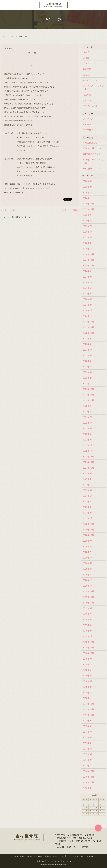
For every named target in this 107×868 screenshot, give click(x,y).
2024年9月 (88, 271)
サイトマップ (89, 100)
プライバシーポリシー (93, 106)
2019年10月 (88, 603)
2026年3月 (88, 187)
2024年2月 (88, 310)
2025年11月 (88, 209)
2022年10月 (88, 400)
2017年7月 (88, 732)
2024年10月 (88, 265)
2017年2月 (88, 760)
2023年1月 (88, 384)
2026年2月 (88, 192)
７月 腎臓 (70, 210)
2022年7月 (88, 417)
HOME (86, 52)
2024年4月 (88, 299)
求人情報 (87, 95)
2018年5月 (88, 676)
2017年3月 (88, 754)
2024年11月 (88, 260)
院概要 (86, 58)
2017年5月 (88, 743)
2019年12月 (88, 591)
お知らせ (87, 124)
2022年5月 (88, 428)
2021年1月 (88, 518)
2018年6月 (88, 670)
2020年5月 (88, 563)
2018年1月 (88, 698)
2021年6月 (88, 490)
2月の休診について (92, 169)
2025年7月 (88, 226)
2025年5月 (88, 232)
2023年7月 (88, 350)
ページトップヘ (98, 828)
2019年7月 (88, 614)
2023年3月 (88, 372)
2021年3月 (88, 507)
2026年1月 (88, 198)
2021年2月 (88, 513)
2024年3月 (88, 305)
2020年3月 (88, 575)
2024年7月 (88, 282)
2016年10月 (88, 782)
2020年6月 (88, 558)
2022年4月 (88, 434)
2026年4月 (88, 181)
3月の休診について (92, 154)
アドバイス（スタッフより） (93, 87)
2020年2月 (88, 580)
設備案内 (87, 75)
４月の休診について (92, 143)
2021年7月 (88, 485)
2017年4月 (88, 749)
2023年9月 (88, 338)
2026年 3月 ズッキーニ (93, 161)
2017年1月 (88, 766)
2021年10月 (88, 468)
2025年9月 (88, 215)
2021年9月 (88, 473)
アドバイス (13, 36)
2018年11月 (88, 648)
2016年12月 (88, 771)
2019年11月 (88, 597)
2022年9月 (88, 406)
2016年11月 (88, 777)
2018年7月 (88, 664)
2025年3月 (88, 243)
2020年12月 (88, 524)
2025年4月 (88, 237)
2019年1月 (88, 636)
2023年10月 (88, 333)
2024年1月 (88, 316)
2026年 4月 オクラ (93, 148)
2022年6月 (88, 423)
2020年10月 (88, 535)
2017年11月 (88, 709)
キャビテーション (91, 80)
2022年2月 (88, 445)
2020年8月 (88, 546)
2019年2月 (88, 631)
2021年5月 (88, 496)
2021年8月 (88, 479)
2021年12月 (88, 457)
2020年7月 (88, 552)
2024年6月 (88, 288)
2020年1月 (88, 586)
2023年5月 (88, 361)
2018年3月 (88, 687)
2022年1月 (88, 451)
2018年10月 (88, 653)
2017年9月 (88, 721)
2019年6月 (88, 619)
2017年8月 (88, 726)
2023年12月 (88, 322)
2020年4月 (88, 569)
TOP (4, 36)
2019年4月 (88, 625)
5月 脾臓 (9, 210)
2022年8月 (88, 412)
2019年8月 (88, 608)
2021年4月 (88, 502)
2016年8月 (88, 788)
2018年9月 (88, 659)
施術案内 (87, 69)
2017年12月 (88, 704)
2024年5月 (88, 294)
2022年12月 (88, 389)
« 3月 (85, 795)
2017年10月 (88, 715)
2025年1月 (88, 249)
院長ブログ (88, 130)
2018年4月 (88, 681)
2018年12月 (88, 642)
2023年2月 (88, 378)
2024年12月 (88, 254)
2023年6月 (88, 355)
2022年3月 (88, 440)
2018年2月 (88, 693)
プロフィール (89, 63)
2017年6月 (88, 737)
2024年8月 (88, 277)
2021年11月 (88, 462)
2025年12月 (88, 204)
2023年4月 (88, 367)
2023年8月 (88, 344)
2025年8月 (88, 221)
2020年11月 (88, 530)
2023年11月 (88, 327)
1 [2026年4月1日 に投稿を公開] (94, 802)
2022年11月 (88, 395)
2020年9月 (88, 541)
